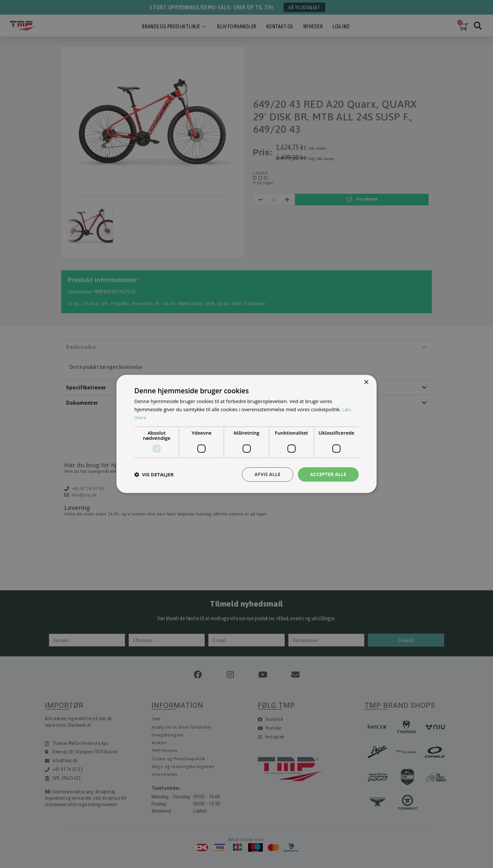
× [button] (366, 382)
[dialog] (246, 434)
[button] (154, 474)
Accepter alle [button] (328, 474)
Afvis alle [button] (268, 474)
